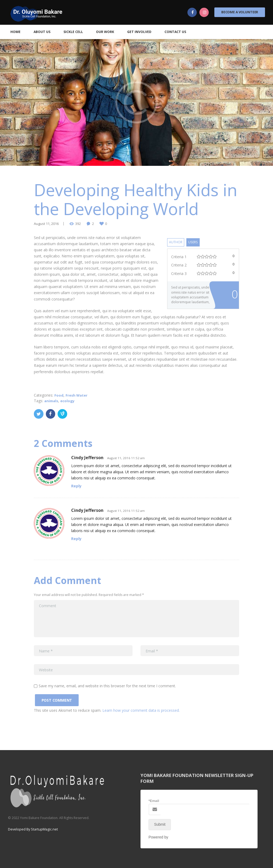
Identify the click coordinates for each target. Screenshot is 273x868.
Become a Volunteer (240, 12)
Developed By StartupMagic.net (33, 828)
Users (194, 242)
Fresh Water (77, 395)
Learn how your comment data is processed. (141, 710)
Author (176, 242)
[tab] (176, 242)
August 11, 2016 (46, 223)
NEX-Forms (179, 836)
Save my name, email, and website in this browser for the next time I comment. (107, 685)
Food (59, 395)
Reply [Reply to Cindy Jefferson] (76, 486)
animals (52, 401)
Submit (160, 824)
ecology (69, 401)
